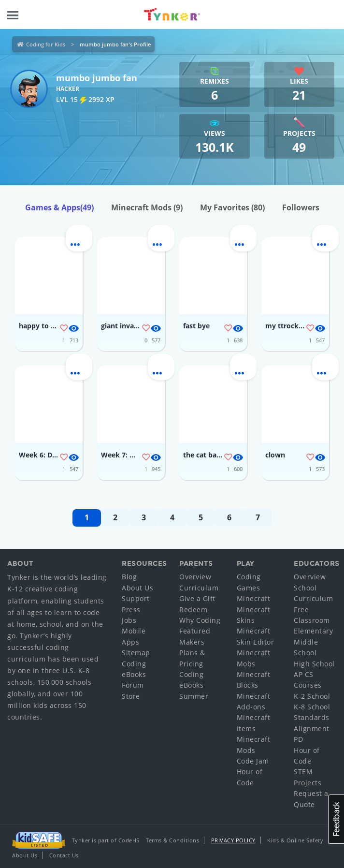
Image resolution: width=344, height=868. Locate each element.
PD (298, 739)
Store (131, 696)
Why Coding (200, 620)
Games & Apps (59, 207)
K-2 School (312, 696)
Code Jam (253, 761)
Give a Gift (197, 598)
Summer (194, 696)
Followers (301, 207)
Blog (129, 577)
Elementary (313, 631)
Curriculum (199, 588)
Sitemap (136, 653)
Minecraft (254, 598)
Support (136, 598)
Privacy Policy (233, 840)
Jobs (129, 620)
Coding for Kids (46, 44)
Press (131, 610)
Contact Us (64, 855)
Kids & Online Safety (295, 840)
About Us (137, 588)
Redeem (193, 610)
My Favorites (232, 207)
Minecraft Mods (147, 207)
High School (314, 664)
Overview (195, 577)
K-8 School (312, 707)
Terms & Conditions (172, 840)
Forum (133, 685)
